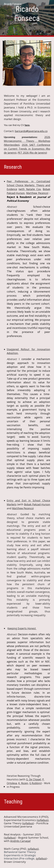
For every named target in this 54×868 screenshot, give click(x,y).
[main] (27, 14)
